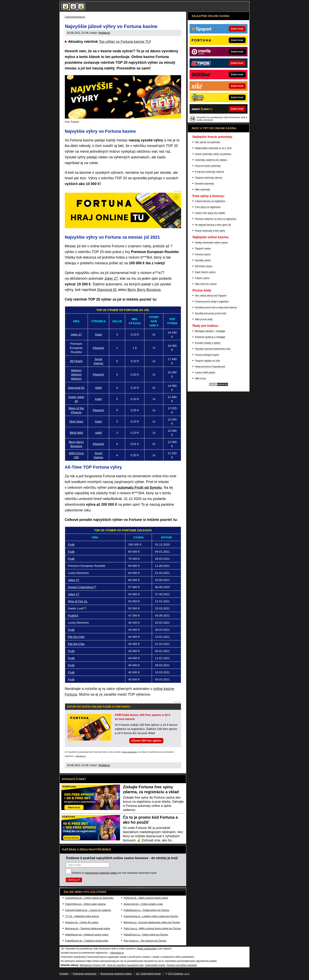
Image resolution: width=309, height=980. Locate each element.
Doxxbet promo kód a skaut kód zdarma (216, 307)
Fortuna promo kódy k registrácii (212, 302)
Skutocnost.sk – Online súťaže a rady (143, 904)
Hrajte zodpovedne (129, 752)
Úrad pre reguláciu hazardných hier (125, 965)
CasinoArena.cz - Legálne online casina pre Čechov (151, 916)
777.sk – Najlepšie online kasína (82, 916)
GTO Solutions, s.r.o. (179, 974)
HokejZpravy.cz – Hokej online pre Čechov (146, 935)
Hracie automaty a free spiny (210, 231)
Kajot (98, 334)
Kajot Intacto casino (205, 272)
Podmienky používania (85, 974)
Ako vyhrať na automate (208, 142)
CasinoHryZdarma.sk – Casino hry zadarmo (88, 910)
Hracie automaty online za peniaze (213, 154)
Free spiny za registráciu (208, 207)
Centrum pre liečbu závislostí (182, 965)
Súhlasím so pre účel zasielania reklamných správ (114, 873)
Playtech (99, 348)
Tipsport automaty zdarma (209, 178)
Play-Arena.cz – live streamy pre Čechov (145, 941)
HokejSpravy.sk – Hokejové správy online (87, 935)
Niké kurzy (200, 378)
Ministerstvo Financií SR (93, 965)
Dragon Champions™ (82, 587)
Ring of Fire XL (78, 601)
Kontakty (64, 974)
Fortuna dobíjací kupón (207, 355)
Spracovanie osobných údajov (116, 974)
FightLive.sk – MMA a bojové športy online (146, 898)
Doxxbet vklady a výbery (208, 343)
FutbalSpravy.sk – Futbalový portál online (87, 941)
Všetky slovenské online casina (211, 243)
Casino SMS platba (205, 373)
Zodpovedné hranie (155, 965)
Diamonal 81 (107, 290)
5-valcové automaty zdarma (209, 172)
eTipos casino (202, 278)
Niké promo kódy (204, 319)
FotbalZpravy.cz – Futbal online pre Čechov (146, 910)
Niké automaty (202, 190)
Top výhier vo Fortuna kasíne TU (124, 42)
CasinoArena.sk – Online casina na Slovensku (89, 898)
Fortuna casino (203, 254)
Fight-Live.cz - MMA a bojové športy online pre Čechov (152, 929)
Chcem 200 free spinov (146, 741)
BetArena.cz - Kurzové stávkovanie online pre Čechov (152, 922)
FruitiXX (73, 615)
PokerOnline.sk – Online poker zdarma (85, 904)
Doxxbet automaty (204, 184)
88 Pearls (76, 361)
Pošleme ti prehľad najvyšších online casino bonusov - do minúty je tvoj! (122, 858)
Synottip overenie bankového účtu (213, 349)
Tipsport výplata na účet (207, 361)
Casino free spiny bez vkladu (210, 213)
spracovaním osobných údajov (101, 873)
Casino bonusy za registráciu (210, 201)
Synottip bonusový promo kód (210, 313)
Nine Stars (76, 421)
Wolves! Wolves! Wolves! (76, 374)
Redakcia (104, 33)
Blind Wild (76, 433)
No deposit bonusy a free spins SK (213, 225)
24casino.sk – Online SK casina (82, 922)
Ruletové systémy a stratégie (210, 337)
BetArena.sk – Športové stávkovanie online (88, 929)
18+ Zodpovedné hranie (148, 974)
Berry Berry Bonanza (144, 290)
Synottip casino (203, 260)
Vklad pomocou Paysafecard (210, 367)
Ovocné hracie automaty (208, 166)
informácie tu (81, 756)
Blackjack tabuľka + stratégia (210, 331)
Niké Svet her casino (206, 284)
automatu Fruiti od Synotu (140, 488)
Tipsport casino (203, 249)
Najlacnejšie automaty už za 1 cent (213, 148)
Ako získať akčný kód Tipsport (211, 296)
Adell (98, 388)
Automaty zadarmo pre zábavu (211, 160)
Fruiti (71, 544)
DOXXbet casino (204, 266)
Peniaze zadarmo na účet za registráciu (216, 219)
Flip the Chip (76, 637)
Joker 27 (111, 278)
